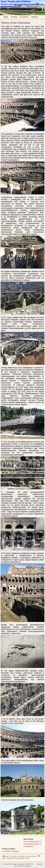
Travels (14, 17)
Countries (24, 17)
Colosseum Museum (11, 851)
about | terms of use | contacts (28, 865)
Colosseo (9, 858)
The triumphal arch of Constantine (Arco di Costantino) (33, 844)
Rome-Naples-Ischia (22, 858)
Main (6, 17)
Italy (29, 856)
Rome (34, 856)
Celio (3, 858)
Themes (35, 17)
